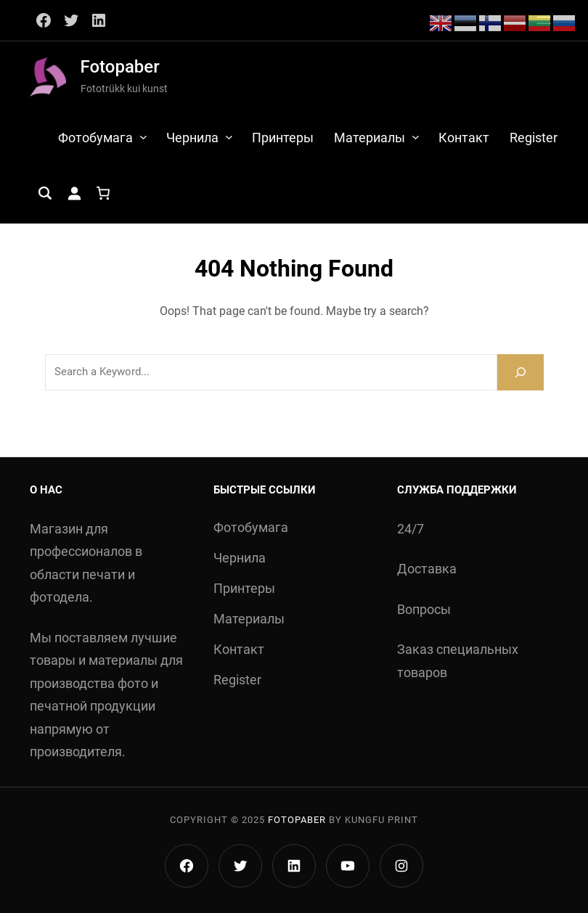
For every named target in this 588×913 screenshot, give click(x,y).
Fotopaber (120, 67)
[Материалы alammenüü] (416, 137)
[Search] (520, 372)
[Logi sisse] (74, 193)
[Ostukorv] (103, 193)
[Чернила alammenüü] (229, 137)
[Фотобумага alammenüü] (143, 137)
